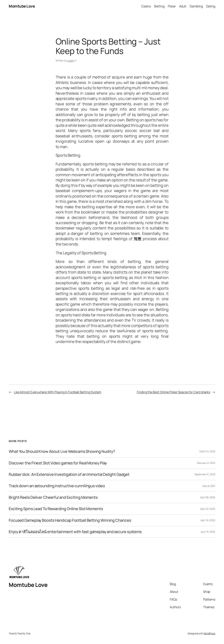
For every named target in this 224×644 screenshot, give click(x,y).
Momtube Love (22, 6)
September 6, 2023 (205, 474)
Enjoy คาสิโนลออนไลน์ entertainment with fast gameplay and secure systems (75, 532)
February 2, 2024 (206, 463)
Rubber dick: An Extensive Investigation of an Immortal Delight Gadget (69, 474)
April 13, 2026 (208, 532)
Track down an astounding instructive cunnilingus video (57, 486)
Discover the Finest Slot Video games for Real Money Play (58, 463)
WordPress (209, 633)
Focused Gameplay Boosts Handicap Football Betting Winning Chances (70, 520)
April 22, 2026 (208, 509)
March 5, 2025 (207, 451)
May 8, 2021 (209, 486)
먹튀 (138, 239)
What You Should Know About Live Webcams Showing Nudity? (62, 451)
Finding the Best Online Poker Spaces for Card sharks (174, 392)
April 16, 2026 (208, 520)
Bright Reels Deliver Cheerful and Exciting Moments (53, 497)
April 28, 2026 (208, 497)
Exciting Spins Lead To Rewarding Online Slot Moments (56, 509)
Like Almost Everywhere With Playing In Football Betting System (58, 392)
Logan (71, 61)
